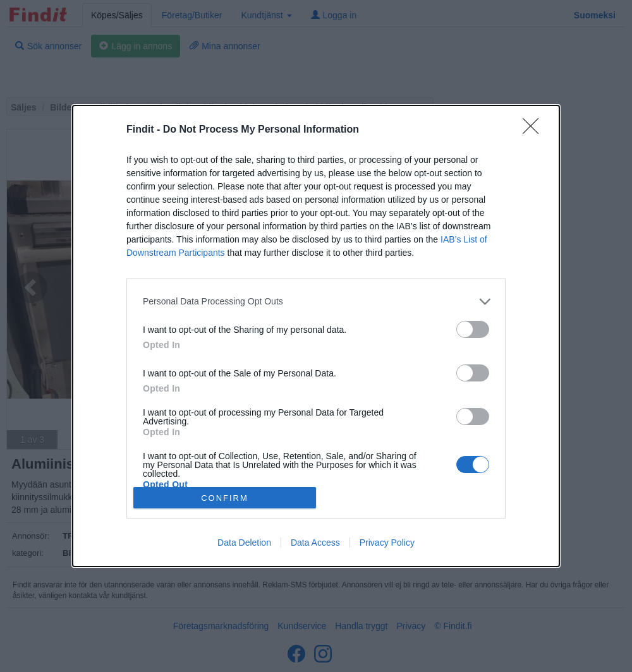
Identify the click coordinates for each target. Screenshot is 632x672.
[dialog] (316, 336)
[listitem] (316, 302)
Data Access (315, 543)
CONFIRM (225, 498)
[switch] (473, 329)
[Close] (535, 130)
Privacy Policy (387, 543)
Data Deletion (244, 543)
